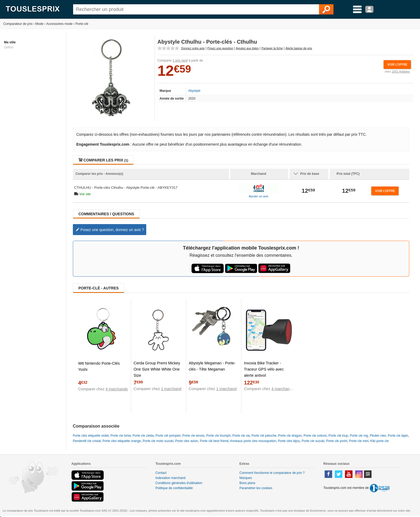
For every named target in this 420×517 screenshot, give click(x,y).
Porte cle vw (241, 436)
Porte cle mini (359, 441)
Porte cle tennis (194, 436)
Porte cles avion (187, 441)
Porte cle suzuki (313, 441)
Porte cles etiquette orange (121, 441)
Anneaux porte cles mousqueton (253, 441)
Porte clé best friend (214, 441)
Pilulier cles (378, 436)
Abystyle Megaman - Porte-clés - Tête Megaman (212, 366)
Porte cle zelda (143, 436)
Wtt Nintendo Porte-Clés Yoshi (99, 366)
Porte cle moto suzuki (158, 441)
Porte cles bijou (289, 441)
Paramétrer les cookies (256, 488)
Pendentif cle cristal (87, 441)
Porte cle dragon (290, 436)
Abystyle (194, 91)
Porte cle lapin (398, 436)
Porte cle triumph (218, 436)
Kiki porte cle (379, 441)
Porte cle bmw (120, 436)
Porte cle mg (359, 436)
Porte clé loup (338, 436)
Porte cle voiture (315, 436)
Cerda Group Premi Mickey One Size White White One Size (157, 369)
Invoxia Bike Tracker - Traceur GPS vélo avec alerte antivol (264, 369)
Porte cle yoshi (337, 441)
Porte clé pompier (168, 436)
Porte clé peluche (264, 436)
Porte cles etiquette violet (91, 436)
